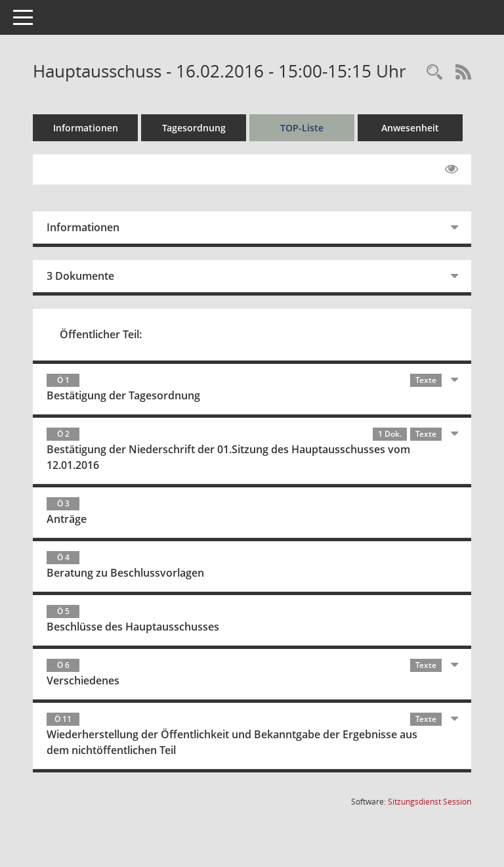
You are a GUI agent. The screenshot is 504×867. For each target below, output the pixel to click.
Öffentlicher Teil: (101, 334)
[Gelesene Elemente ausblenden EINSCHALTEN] (451, 169)
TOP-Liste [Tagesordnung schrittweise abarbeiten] (302, 128)
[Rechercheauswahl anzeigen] (434, 73)
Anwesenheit (410, 128)
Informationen (86, 128)
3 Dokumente (80, 276)
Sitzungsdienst (430, 802)
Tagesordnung (194, 128)
